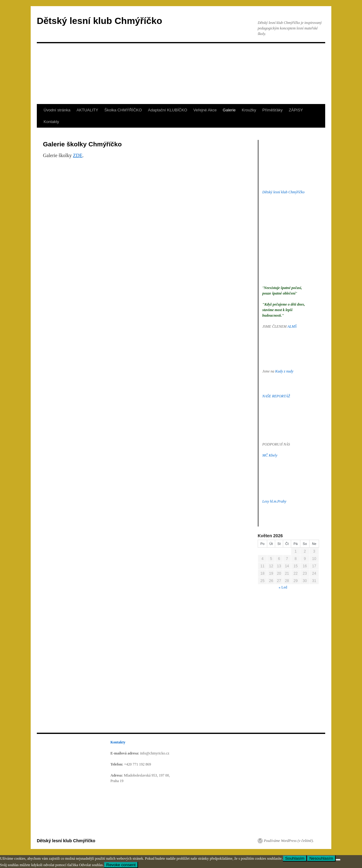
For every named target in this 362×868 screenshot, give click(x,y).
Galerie (229, 110)
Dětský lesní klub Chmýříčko (100, 21)
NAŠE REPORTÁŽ (276, 396)
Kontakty (51, 122)
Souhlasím (295, 858)
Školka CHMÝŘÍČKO (123, 110)
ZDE (78, 155)
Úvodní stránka (57, 110)
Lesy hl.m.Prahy (274, 501)
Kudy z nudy (284, 371)
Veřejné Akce (205, 110)
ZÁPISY (296, 110)
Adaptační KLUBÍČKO (168, 110)
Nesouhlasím (321, 858)
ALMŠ (292, 326)
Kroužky (249, 110)
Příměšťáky (272, 110)
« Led (283, 587)
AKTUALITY (87, 110)
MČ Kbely (270, 455)
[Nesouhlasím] (338, 860)
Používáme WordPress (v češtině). (289, 841)
